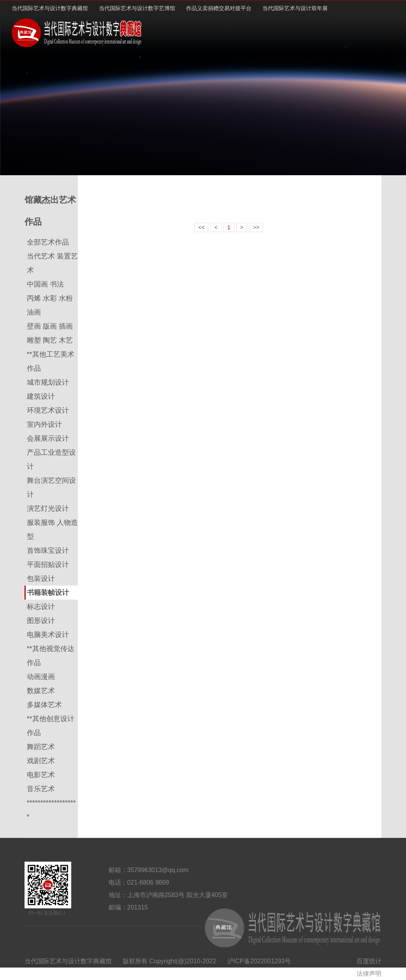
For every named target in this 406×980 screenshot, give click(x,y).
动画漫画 (41, 677)
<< (201, 227)
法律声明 (369, 974)
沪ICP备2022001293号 (259, 961)
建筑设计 (41, 396)
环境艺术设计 (48, 410)
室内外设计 (44, 424)
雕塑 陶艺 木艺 (50, 340)
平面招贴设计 (48, 565)
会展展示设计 (48, 438)
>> (256, 227)
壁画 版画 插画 (50, 326)
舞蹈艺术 (41, 747)
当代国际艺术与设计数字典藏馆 (50, 8)
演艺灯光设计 (48, 508)
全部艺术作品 (48, 242)
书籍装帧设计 (48, 593)
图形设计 (41, 621)
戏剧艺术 (41, 761)
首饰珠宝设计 (48, 551)
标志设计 (41, 607)
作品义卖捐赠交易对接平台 (219, 8)
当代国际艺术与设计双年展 (295, 8)
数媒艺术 (41, 691)
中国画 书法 (45, 284)
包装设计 (41, 579)
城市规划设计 (48, 382)
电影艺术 (41, 775)
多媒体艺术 (44, 705)
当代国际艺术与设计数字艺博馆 (137, 8)
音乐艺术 (41, 789)
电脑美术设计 (48, 635)
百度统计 (369, 961)
